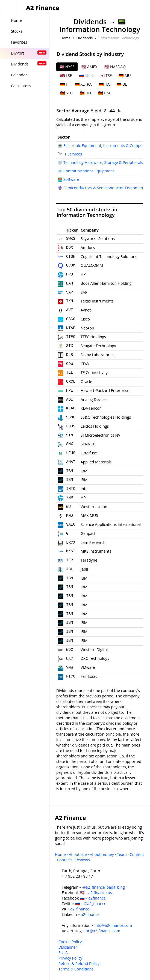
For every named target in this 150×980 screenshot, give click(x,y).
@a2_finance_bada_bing (103, 887)
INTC (71, 489)
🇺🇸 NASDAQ (115, 67)
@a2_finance (95, 903)
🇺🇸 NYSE (67, 67)
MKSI (71, 551)
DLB (70, 355)
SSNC (71, 417)
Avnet (86, 310)
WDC (70, 650)
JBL (70, 569)
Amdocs (88, 248)
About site (78, 854)
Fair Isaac (89, 676)
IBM (70, 471)
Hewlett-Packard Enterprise (105, 390)
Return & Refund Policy (79, 963)
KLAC (71, 408)
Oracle (86, 381)
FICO (71, 676)
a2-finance (90, 914)
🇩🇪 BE (122, 84)
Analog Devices (94, 399)
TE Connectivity (94, 372)
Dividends (90, 22)
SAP (70, 292)
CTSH (71, 257)
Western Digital (94, 650)
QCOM (71, 265)
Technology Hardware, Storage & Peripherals (103, 162)
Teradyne (89, 560)
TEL (70, 373)
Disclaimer (68, 947)
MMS (70, 516)
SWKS (71, 239)
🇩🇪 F (64, 84)
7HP (70, 498)
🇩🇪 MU (125, 75)
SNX (70, 444)
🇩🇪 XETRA (83, 84)
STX (70, 346)
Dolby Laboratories (98, 355)
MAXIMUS (89, 515)
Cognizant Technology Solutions (109, 257)
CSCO (71, 319)
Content (137, 854)
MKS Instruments (96, 551)
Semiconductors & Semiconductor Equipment (104, 188)
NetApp (87, 328)
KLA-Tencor (91, 408)
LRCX (71, 543)
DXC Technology (95, 658)
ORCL (71, 382)
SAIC (71, 525)
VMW (70, 667)
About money (102, 854)
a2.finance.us (100, 893)
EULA (63, 953)
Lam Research (93, 542)
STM (70, 435)
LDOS (71, 426)
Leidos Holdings (95, 426)
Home (65, 38)
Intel (85, 489)
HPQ (70, 274)
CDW (70, 364)
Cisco (85, 319)
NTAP (71, 328)
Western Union (94, 507)
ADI (70, 400)
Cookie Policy (70, 942)
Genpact (88, 533)
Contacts (65, 860)
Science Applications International (111, 524)
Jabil (84, 569)
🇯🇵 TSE (106, 75)
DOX (70, 248)
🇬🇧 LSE (66, 75)
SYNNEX (88, 444)
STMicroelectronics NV (100, 435)
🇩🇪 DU (85, 93)
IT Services (73, 154)
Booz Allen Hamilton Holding (106, 283)
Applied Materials (96, 462)
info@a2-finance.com (113, 925)
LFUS (71, 453)
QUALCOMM (92, 265)
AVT (70, 310)
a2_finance (80, 909)
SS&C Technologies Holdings (106, 417)
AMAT (71, 462)
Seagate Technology (98, 346)
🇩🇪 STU (66, 93)
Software (71, 179)
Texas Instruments (97, 301)
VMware (88, 667)
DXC (70, 658)
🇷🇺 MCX (86, 75)
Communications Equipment (89, 171)
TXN (70, 301)
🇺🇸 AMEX (89, 67)
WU (68, 507)
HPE (70, 391)
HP (83, 274)
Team (122, 854)
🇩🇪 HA (104, 84)
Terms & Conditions (76, 969)
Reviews (83, 860)
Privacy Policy (70, 958)
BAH (70, 283)
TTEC (71, 337)
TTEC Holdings (93, 337)
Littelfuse (89, 453)
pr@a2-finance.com (103, 931)
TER (70, 560)
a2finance (97, 898)
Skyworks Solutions (98, 239)
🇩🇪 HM (104, 93)
